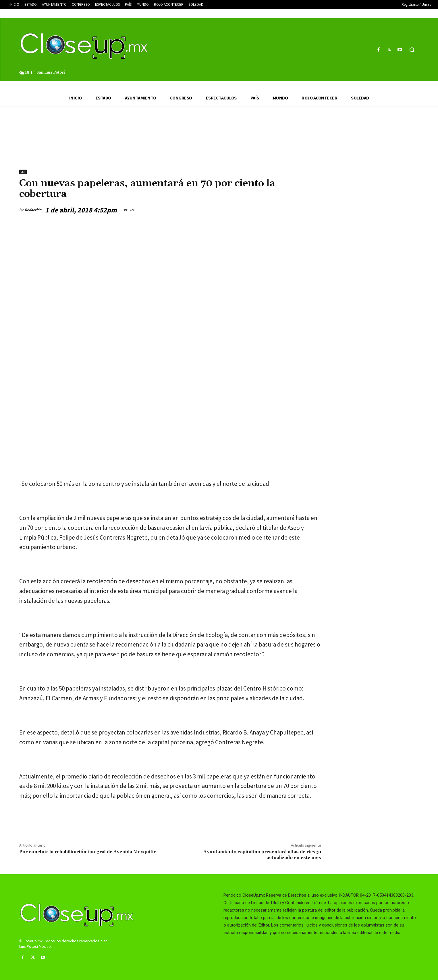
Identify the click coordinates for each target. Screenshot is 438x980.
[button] (412, 50)
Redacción (33, 210)
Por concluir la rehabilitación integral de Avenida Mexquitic (88, 852)
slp (23, 172)
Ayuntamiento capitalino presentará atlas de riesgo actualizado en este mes (262, 855)
